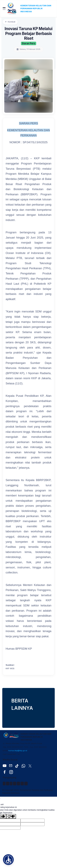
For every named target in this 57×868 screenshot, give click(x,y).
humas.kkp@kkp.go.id (18, 751)
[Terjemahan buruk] (11, 816)
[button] (8, 860)
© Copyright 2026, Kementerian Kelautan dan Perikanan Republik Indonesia (28, 791)
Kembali (10, 22)
